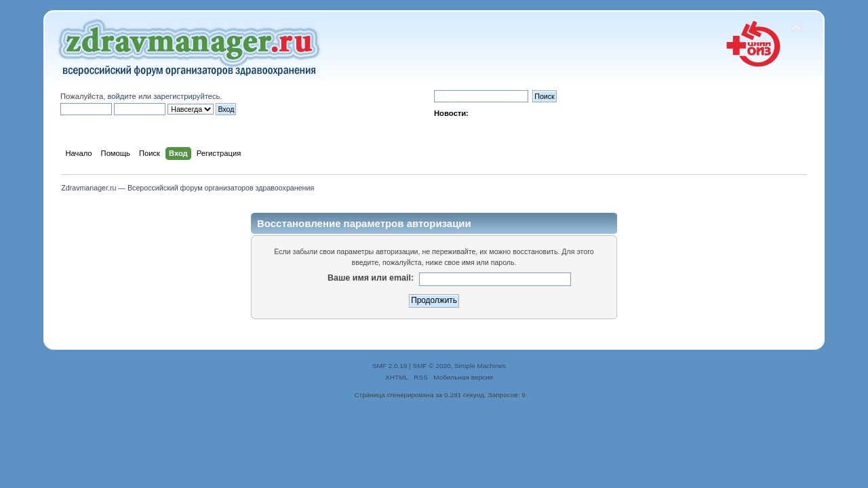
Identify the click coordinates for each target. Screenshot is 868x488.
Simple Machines (480, 366)
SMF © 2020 (432, 366)
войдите (121, 96)
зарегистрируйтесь (186, 96)
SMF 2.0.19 (390, 366)
